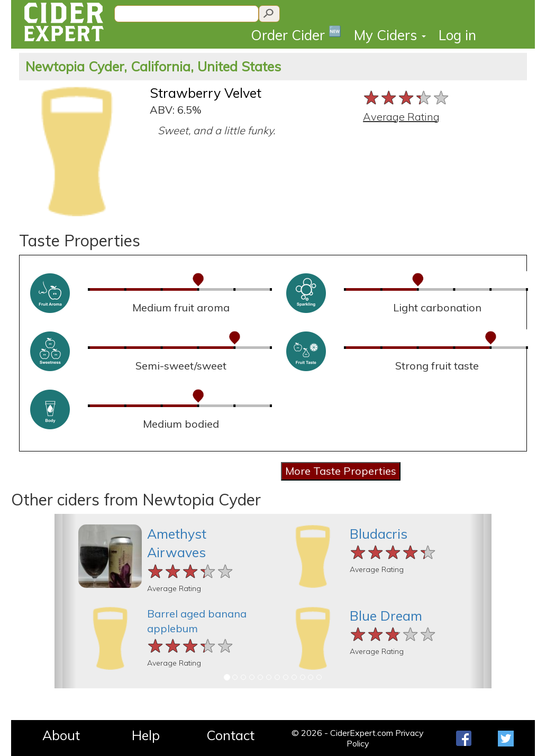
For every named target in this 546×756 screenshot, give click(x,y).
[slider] (407, 98)
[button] (65, 601)
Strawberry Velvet (206, 93)
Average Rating (401, 117)
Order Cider (296, 34)
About (61, 735)
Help (146, 735)
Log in (457, 35)
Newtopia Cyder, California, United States (153, 66)
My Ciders (390, 35)
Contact (230, 735)
